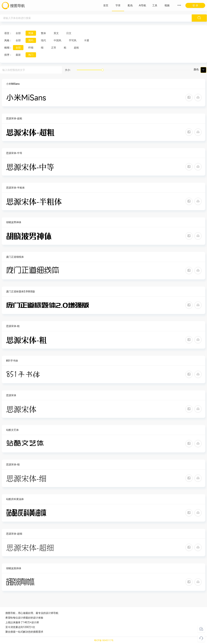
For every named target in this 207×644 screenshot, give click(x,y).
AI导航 (143, 5)
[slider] (103, 70)
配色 (130, 5)
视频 (167, 5)
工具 (155, 5)
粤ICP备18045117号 (104, 640)
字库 (118, 5)
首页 (106, 5)
